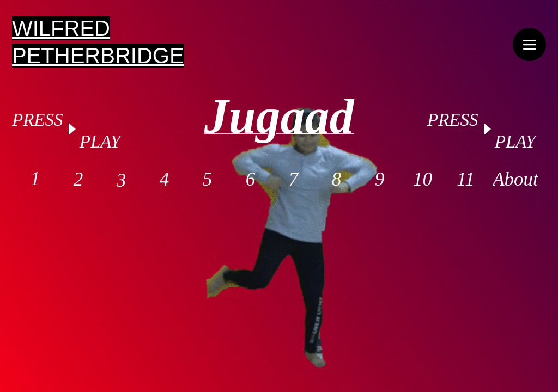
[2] (78, 180)
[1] (35, 179)
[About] (515, 180)
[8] (336, 180)
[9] (380, 180)
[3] (121, 181)
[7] (293, 180)
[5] (207, 180)
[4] (164, 180)
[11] (466, 180)
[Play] (71, 129)
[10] (423, 180)
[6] (250, 180)
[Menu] (529, 44)
